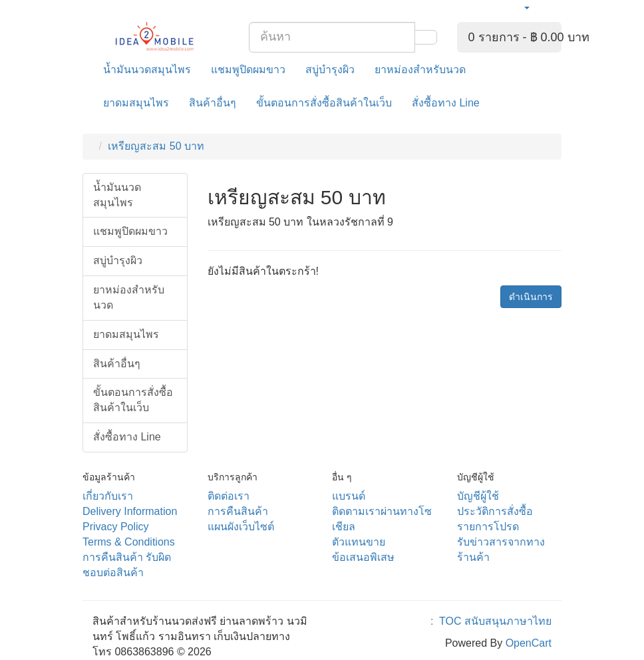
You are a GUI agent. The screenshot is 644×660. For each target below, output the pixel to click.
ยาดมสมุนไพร (136, 103)
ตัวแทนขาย (359, 542)
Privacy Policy (116, 527)
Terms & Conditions (129, 542)
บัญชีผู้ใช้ (478, 496)
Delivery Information (130, 511)
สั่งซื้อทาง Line (446, 103)
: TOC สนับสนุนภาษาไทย (488, 621)
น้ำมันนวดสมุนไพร (147, 70)
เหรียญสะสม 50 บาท (156, 146)
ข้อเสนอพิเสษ (363, 557)
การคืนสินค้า (238, 511)
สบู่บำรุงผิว (330, 70)
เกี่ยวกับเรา (108, 496)
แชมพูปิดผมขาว (248, 70)
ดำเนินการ (531, 297)
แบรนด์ (349, 496)
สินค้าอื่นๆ (213, 103)
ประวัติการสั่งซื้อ (495, 511)
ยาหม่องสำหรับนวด (420, 70)
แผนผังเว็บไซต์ (241, 527)
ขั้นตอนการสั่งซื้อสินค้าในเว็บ (324, 103)
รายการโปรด (488, 527)
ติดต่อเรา (229, 496)
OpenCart (529, 643)
